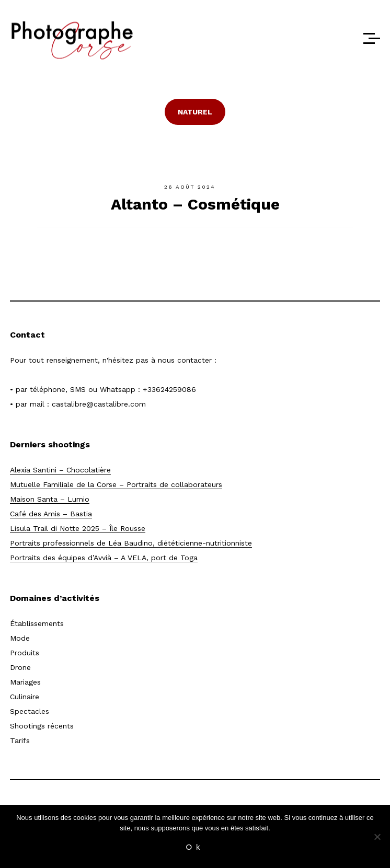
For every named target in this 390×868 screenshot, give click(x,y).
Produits (25, 653)
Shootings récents (42, 726)
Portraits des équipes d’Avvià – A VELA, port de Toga (104, 558)
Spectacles (30, 711)
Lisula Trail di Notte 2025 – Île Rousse (78, 528)
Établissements (37, 623)
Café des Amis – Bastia (51, 514)
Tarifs (20, 740)
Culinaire (25, 697)
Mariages (25, 682)
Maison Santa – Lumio (50, 499)
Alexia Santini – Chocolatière (60, 470)
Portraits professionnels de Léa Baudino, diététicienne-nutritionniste (131, 543)
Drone (20, 667)
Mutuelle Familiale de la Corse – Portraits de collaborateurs (116, 484)
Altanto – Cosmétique (195, 204)
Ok (195, 847)
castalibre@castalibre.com (99, 404)
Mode (20, 638)
